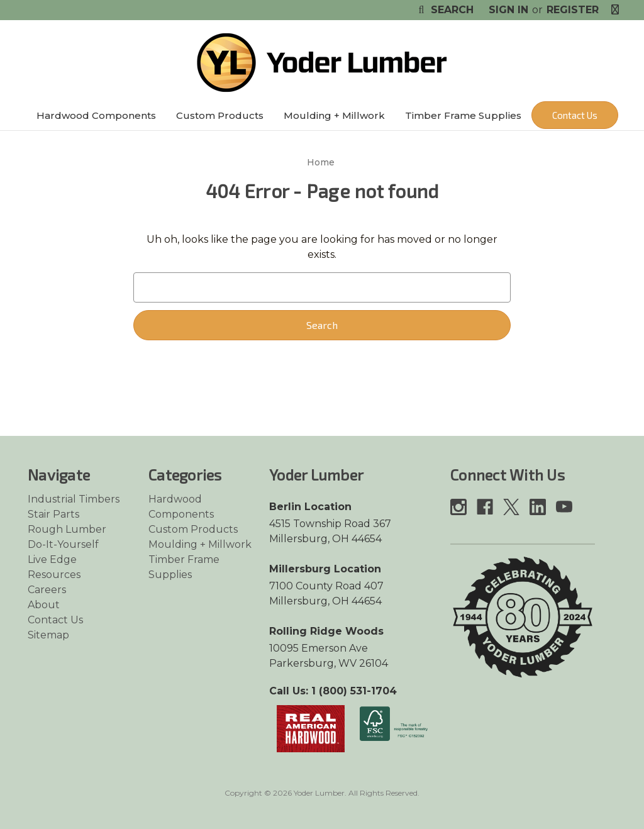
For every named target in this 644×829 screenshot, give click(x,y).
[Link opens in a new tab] (311, 728)
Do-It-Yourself (63, 544)
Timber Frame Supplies (463, 115)
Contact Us (575, 115)
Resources (54, 575)
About (44, 605)
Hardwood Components (96, 115)
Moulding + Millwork (334, 115)
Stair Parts (53, 514)
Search (444, 10)
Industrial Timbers (74, 499)
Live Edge (52, 559)
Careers (47, 590)
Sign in (508, 10)
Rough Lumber (67, 529)
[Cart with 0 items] (615, 10)
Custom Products (220, 115)
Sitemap (48, 635)
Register (573, 10)
